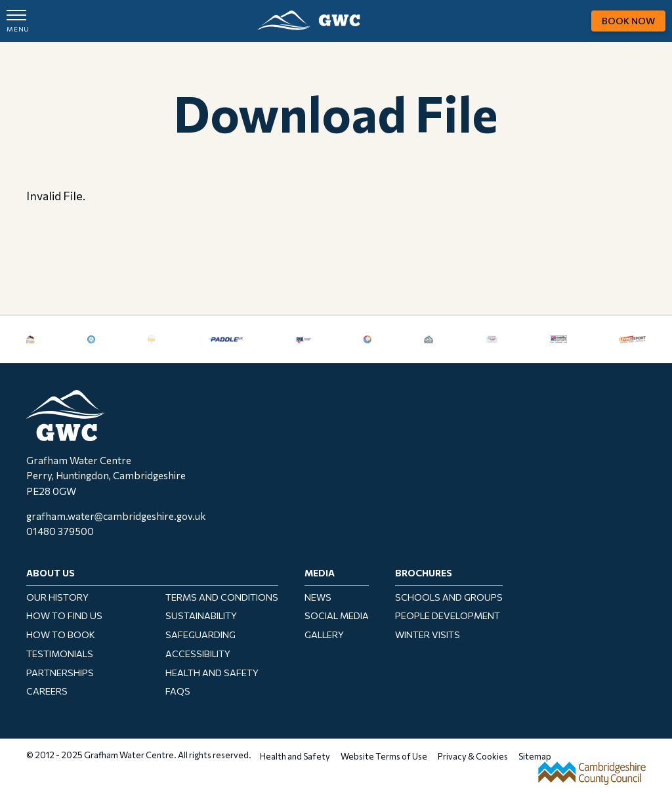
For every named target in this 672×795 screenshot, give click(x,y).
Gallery (324, 634)
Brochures (424, 573)
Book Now (628, 21)
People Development (448, 615)
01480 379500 (60, 531)
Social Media (337, 615)
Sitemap (535, 756)
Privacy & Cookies (473, 756)
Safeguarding (200, 634)
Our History (57, 597)
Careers (47, 691)
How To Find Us (64, 615)
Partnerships (60, 673)
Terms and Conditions (222, 597)
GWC (309, 20)
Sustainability (201, 615)
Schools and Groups (449, 597)
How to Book (61, 634)
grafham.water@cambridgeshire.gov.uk (116, 516)
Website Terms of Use (384, 756)
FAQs (178, 691)
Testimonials (60, 654)
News (318, 597)
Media (320, 573)
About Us (51, 573)
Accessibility (198, 654)
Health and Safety (212, 673)
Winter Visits (428, 634)
